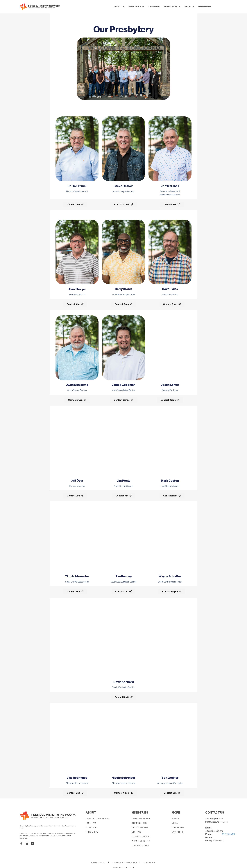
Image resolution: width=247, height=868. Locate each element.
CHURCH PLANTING (141, 819)
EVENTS (176, 819)
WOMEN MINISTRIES (141, 842)
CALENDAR (179, 7)
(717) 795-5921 (228, 834)
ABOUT (144, 7)
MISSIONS (136, 832)
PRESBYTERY (92, 832)
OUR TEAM (91, 823)
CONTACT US (178, 828)
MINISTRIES (161, 7)
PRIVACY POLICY (98, 863)
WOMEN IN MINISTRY (141, 837)
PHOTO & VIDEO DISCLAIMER (124, 863)
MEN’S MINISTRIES (140, 828)
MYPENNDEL (230, 7)
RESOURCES (197, 7)
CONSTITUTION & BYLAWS (98, 819)
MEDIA (214, 7)
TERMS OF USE (149, 863)
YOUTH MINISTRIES (141, 846)
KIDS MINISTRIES (139, 823)
